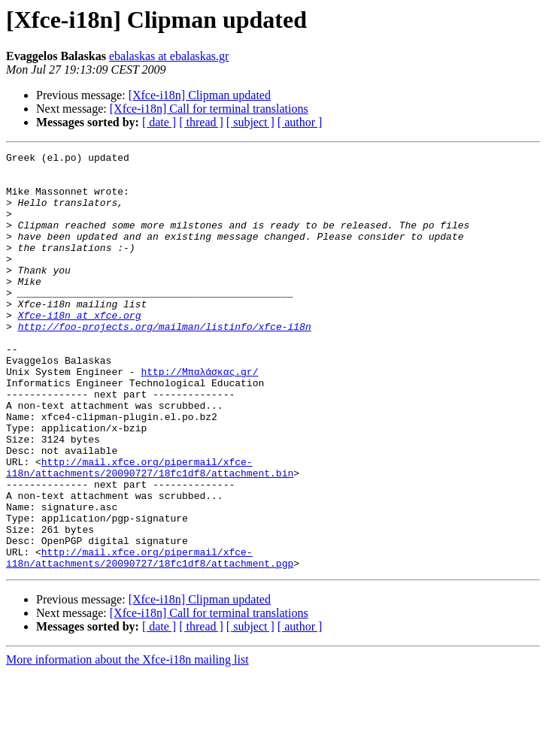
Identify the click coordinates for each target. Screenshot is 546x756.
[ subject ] (250, 122)
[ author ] (300, 122)
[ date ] (159, 122)
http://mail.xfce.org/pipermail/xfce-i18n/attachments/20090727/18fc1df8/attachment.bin (150, 531)
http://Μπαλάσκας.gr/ (199, 416)
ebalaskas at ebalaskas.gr (169, 56)
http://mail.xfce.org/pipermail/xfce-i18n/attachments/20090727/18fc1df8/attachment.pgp (150, 640)
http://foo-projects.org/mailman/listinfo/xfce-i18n (165, 362)
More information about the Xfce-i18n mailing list (127, 743)
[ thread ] (201, 122)
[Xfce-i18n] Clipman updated (200, 95)
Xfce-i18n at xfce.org (80, 349)
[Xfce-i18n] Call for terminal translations (209, 109)
